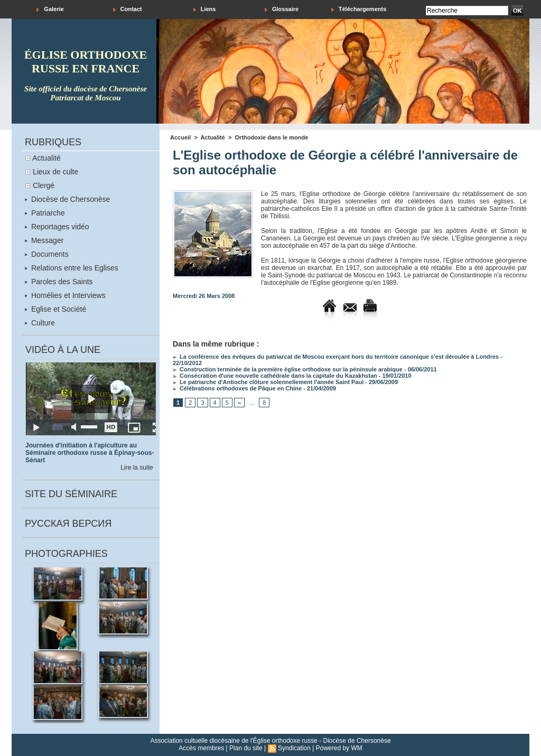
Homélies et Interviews (65, 295)
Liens (205, 9)
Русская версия (68, 524)
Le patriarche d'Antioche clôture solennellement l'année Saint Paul (268, 382)
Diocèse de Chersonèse (67, 199)
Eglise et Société (55, 309)
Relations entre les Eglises (72, 268)
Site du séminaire (71, 494)
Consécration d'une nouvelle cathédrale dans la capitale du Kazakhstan (275, 376)
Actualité (46, 158)
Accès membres (201, 748)
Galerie (50, 9)
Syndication (294, 748)
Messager (44, 240)
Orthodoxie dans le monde (272, 137)
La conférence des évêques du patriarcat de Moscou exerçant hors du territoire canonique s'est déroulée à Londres (336, 357)
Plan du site (246, 748)
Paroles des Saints (59, 282)
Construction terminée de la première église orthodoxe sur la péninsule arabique (288, 369)
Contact (128, 9)
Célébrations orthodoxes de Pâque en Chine (237, 388)
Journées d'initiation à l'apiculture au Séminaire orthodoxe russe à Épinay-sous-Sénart (90, 453)
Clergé (44, 185)
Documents (47, 254)
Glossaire (282, 9)
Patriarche (45, 213)
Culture (40, 323)
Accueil (180, 137)
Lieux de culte (55, 172)
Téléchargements (359, 9)
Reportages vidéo (57, 227)
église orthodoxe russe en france (86, 62)
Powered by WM (339, 748)
